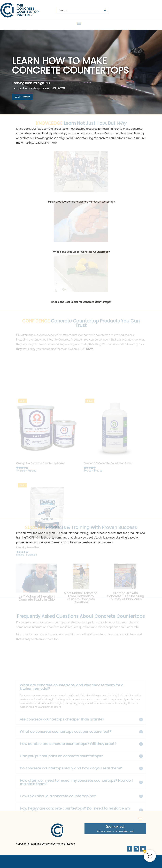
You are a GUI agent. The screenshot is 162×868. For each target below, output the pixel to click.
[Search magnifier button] (105, 10)
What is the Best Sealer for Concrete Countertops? (81, 303)
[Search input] (81, 10)
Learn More (22, 98)
